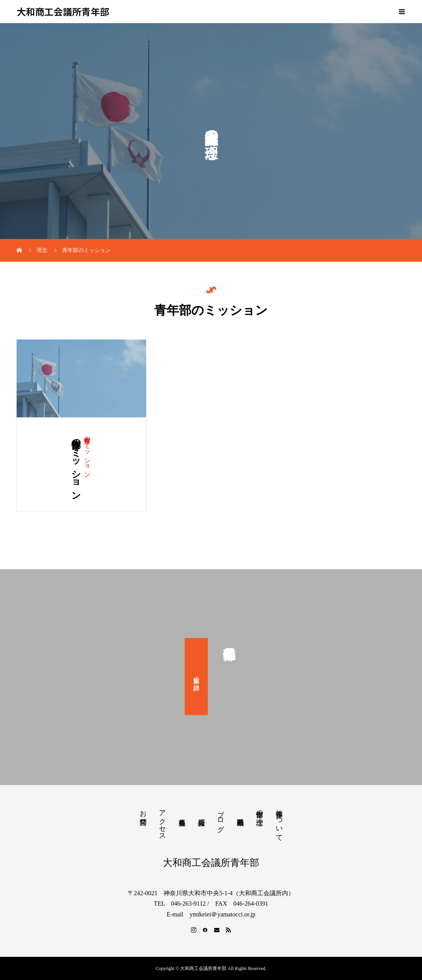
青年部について (279, 822)
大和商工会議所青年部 (63, 12)
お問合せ (143, 814)
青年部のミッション (87, 454)
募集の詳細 (197, 676)
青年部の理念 (260, 810)
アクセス (162, 821)
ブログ (221, 817)
